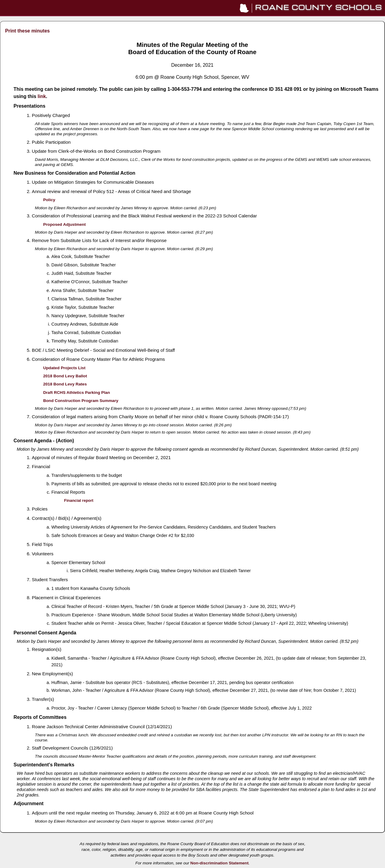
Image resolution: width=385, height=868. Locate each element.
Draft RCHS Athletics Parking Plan (76, 393)
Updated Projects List (64, 368)
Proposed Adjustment (64, 224)
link (42, 96)
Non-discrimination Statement (219, 863)
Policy (49, 200)
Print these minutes (27, 31)
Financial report (79, 500)
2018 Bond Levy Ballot (65, 376)
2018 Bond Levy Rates (65, 384)
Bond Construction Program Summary (81, 401)
